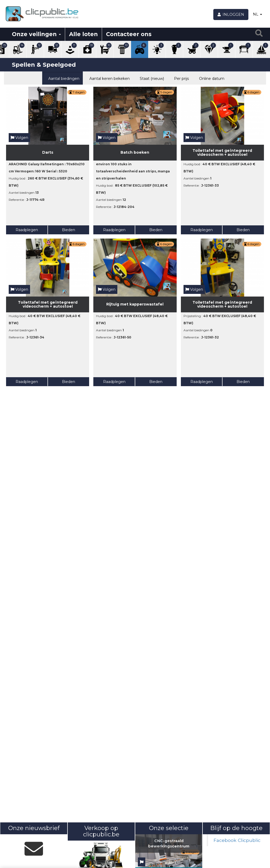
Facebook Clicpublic (237, 840)
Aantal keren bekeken (108, 78)
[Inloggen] (231, 14)
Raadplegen (27, 230)
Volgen (19, 138)
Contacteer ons (129, 34)
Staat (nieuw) (151, 78)
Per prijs (180, 78)
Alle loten (83, 34)
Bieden (69, 230)
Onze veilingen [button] (36, 34)
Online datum (210, 78)
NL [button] (257, 14)
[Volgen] (142, 862)
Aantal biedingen (62, 78)
